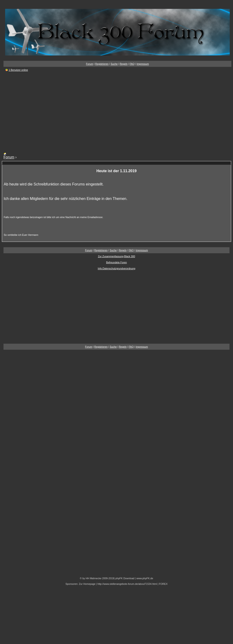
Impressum (143, 64)
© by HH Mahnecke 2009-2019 (97, 578)
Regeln (124, 64)
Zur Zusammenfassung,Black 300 (116, 256)
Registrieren (102, 64)
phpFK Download (125, 578)
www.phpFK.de (145, 578)
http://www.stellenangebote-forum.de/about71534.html (127, 584)
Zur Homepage (87, 584)
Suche (114, 64)
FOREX (163, 584)
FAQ (132, 64)
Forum (90, 64)
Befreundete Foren (117, 262)
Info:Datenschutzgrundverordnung (116, 268)
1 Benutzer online (18, 70)
